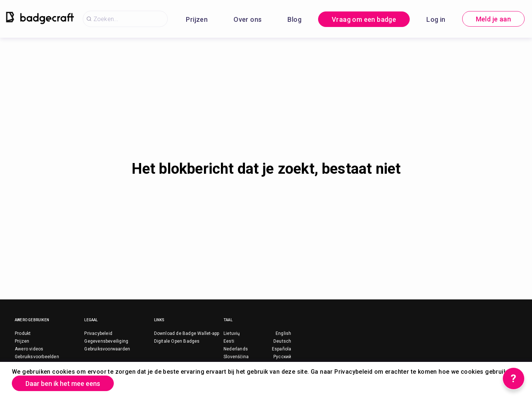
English (283, 333)
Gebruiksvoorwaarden (107, 349)
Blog (294, 19)
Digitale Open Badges (177, 341)
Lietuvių (232, 333)
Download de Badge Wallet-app (187, 333)
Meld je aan (493, 19)
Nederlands (236, 349)
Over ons (248, 19)
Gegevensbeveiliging (106, 341)
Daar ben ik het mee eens (63, 384)
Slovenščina (236, 357)
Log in (436, 19)
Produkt (23, 333)
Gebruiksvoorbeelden (37, 357)
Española (282, 349)
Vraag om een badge (364, 19)
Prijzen (197, 19)
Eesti (229, 341)
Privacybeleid (98, 333)
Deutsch (282, 341)
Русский (282, 357)
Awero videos (29, 349)
